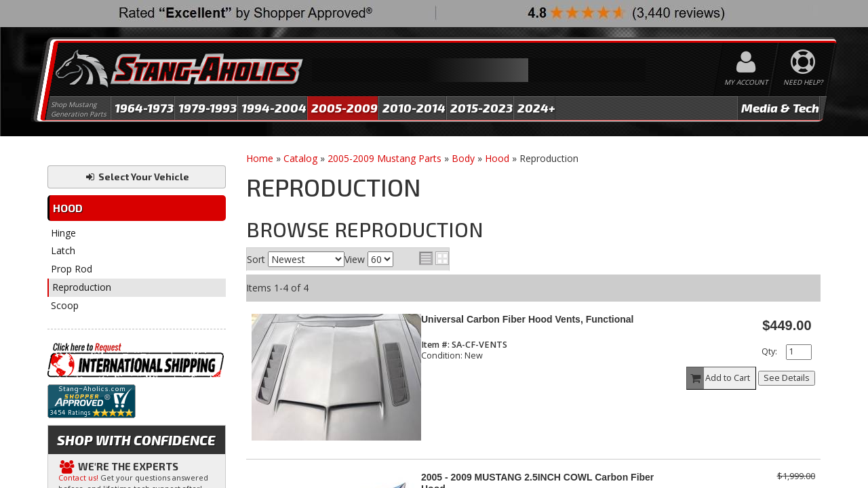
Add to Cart (719, 378)
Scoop (65, 305)
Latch (63, 250)
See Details (787, 378)
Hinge (63, 233)
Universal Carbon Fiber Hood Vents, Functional (528, 319)
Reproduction (82, 287)
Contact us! (78, 477)
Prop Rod (72, 269)
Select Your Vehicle (137, 177)
